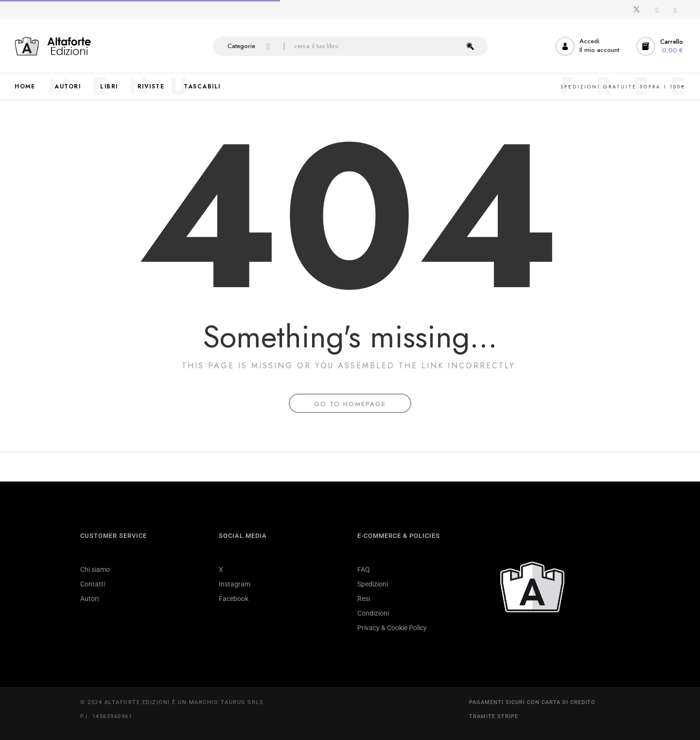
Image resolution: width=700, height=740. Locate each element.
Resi (364, 599)
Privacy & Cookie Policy (392, 628)
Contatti (93, 584)
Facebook (234, 599)
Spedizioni (373, 584)
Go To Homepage (350, 404)
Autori (89, 599)
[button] (661, 46)
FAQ (364, 569)
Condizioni (373, 613)
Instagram (235, 584)
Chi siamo (95, 569)
